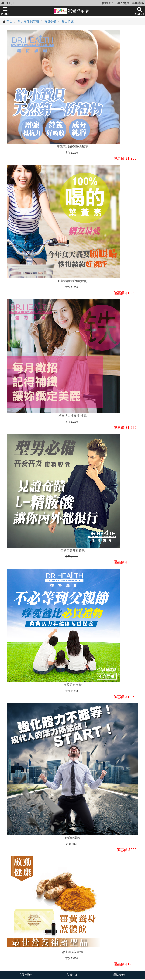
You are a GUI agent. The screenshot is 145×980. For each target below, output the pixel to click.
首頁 (9, 22)
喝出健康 (68, 22)
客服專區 (138, 3)
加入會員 (123, 3)
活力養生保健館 (28, 22)
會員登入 (108, 3)
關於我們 (26, 975)
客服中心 (72, 975)
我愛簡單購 (72, 11)
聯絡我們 (119, 975)
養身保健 (50, 22)
